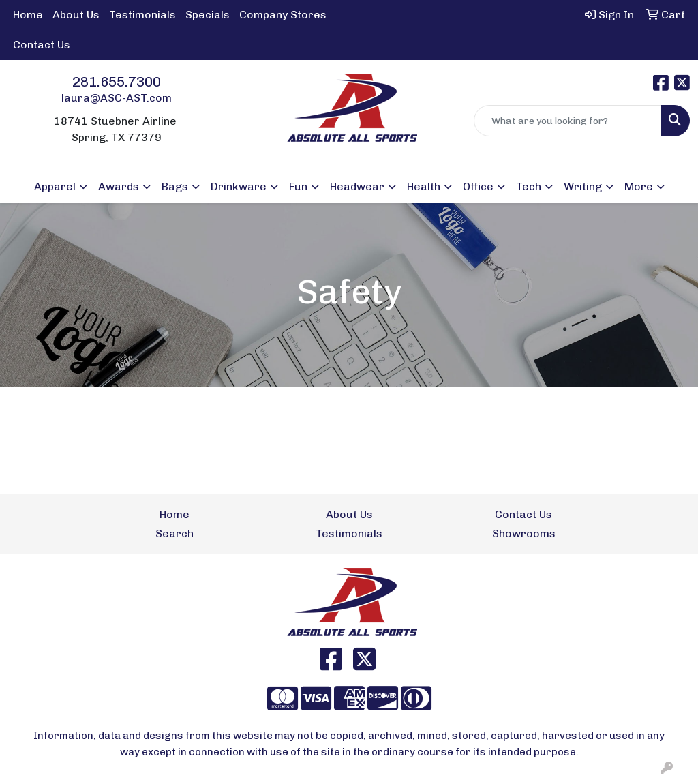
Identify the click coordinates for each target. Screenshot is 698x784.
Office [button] (478, 186)
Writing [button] (583, 186)
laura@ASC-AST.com (117, 98)
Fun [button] (298, 186)
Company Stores (283, 15)
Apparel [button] (55, 186)
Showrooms (524, 533)
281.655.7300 (117, 82)
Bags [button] (175, 186)
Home (28, 15)
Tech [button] (529, 186)
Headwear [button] (357, 186)
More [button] (639, 186)
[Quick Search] (567, 121)
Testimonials (142, 15)
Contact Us (42, 45)
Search (174, 533)
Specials (208, 15)
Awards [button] (119, 186)
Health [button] (424, 186)
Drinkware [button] (239, 186)
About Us (76, 15)
